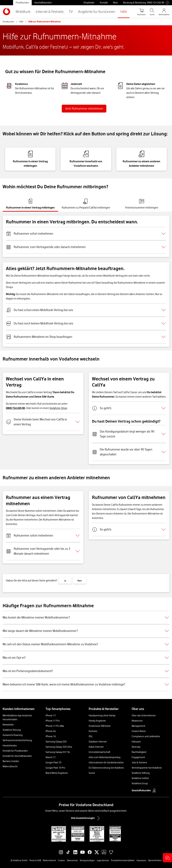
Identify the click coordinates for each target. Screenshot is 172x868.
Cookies (61, 860)
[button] (167, 858)
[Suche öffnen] (152, 12)
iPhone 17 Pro (53, 721)
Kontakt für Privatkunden (15, 751)
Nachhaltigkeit (139, 752)
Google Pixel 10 (53, 763)
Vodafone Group (140, 783)
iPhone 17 (51, 715)
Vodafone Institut (140, 778)
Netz (115, 3)
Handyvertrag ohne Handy (102, 715)
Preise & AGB (35, 860)
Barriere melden (11, 761)
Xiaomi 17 (51, 757)
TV (71, 12)
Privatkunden (22, 3)
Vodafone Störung (12, 730)
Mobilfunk (23, 12)
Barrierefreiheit (155, 860)
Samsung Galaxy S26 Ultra (59, 747)
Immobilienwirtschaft (99, 752)
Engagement (138, 757)
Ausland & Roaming (13, 735)
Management (138, 726)
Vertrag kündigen (87, 860)
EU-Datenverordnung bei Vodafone (106, 768)
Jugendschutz (103, 860)
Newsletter (8, 725)
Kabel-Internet (96, 747)
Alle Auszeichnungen (86, 818)
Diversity (136, 747)
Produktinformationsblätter (123, 860)
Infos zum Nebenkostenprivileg (105, 757)
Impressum (141, 860)
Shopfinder (89, 3)
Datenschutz (72, 860)
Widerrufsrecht (10, 766)
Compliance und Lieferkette (146, 736)
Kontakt (104, 3)
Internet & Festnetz (50, 12)
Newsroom (137, 721)
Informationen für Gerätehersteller (106, 763)
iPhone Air (51, 731)
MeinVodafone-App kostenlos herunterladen (17, 717)
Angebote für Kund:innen (97, 12)
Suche (92, 773)
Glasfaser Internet (98, 742)
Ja (65, 581)
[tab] (30, 204)
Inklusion (136, 742)
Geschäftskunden (43, 3)
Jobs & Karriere (139, 763)
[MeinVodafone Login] (164, 12)
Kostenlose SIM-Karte (100, 726)
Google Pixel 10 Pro (55, 768)
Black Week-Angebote (57, 773)
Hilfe (124, 12)
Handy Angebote (97, 721)
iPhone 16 (51, 736)
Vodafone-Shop (58, 408)
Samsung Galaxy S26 (56, 742)
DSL (91, 736)
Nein (80, 581)
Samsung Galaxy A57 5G (58, 752)
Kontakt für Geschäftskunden (17, 756)
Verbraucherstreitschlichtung (17, 740)
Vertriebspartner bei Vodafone (147, 768)
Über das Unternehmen (144, 715)
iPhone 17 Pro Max (55, 726)
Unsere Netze (139, 731)
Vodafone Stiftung (141, 773)
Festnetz (93, 731)
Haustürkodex (10, 746)
